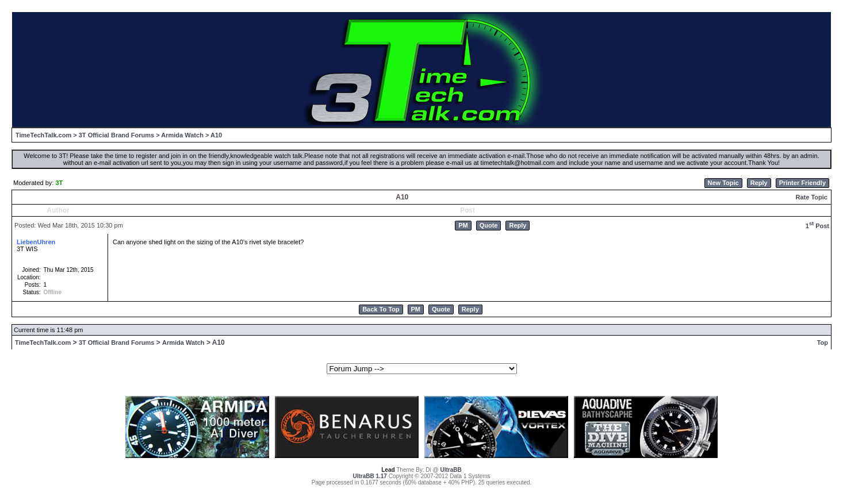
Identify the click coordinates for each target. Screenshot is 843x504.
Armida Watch (182, 135)
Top (823, 343)
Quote (489, 225)
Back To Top (381, 309)
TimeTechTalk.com (43, 135)
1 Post (817, 226)
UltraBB (451, 470)
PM (463, 225)
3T (59, 183)
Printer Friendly (802, 183)
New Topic (723, 183)
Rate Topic (811, 197)
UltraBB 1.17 (369, 476)
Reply (759, 183)
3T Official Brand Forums (116, 135)
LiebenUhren (36, 242)
